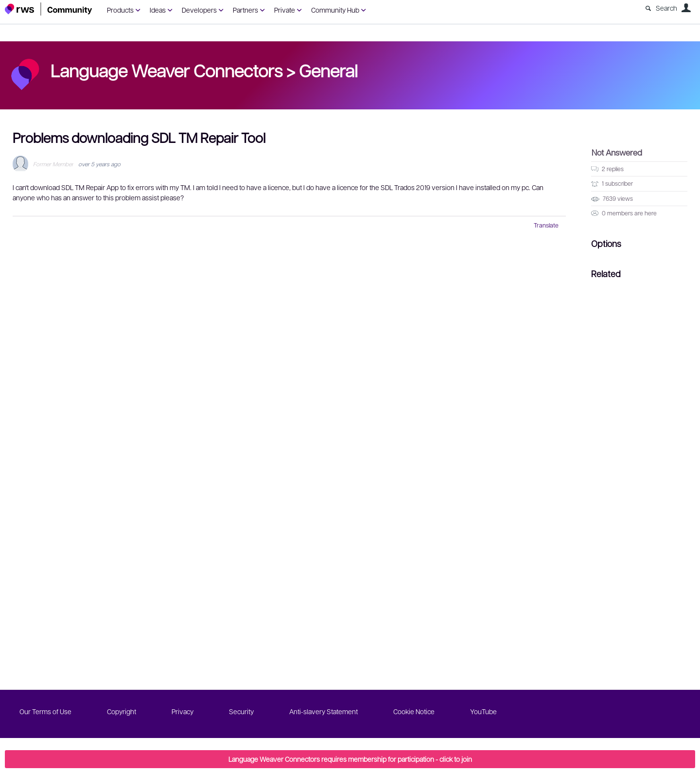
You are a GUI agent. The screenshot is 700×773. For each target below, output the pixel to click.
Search (666, 8)
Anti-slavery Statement (324, 711)
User (686, 8)
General (328, 70)
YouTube (483, 711)
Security (241, 711)
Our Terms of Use (45, 711)
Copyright (122, 711)
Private (285, 10)
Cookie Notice (414, 711)
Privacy (183, 711)
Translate (546, 225)
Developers (199, 10)
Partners (245, 10)
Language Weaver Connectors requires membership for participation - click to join (350, 759)
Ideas (158, 10)
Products (120, 10)
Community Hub (335, 10)
